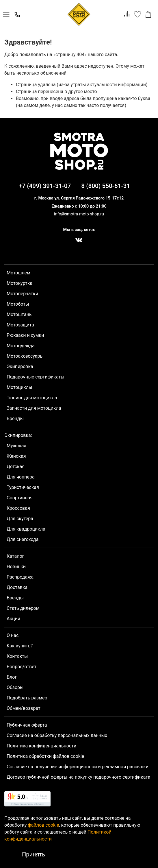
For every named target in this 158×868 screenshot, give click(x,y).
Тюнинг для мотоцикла (32, 398)
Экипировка (20, 366)
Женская (16, 456)
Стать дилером (23, 608)
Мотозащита (20, 325)
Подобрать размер (27, 698)
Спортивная (20, 498)
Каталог (15, 556)
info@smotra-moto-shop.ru (79, 214)
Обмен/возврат (24, 708)
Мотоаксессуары (25, 356)
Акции (13, 619)
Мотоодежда (21, 346)
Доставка (17, 587)
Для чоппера (21, 477)
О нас (13, 635)
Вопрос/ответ (22, 667)
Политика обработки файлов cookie (45, 756)
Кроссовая (18, 508)
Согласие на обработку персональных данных (57, 735)
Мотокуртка (19, 283)
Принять (34, 854)
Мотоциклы (19, 387)
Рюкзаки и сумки (25, 335)
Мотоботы (18, 304)
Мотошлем (18, 273)
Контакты (17, 656)
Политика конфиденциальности (41, 746)
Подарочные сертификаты (36, 377)
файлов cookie (43, 825)
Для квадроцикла (26, 529)
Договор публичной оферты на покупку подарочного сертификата (79, 777)
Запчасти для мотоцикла (34, 408)
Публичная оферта (27, 725)
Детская (16, 467)
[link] (27, 800)
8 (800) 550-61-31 (106, 186)
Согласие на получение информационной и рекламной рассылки (78, 767)
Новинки (16, 567)
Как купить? (20, 646)
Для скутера (20, 519)
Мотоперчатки (22, 294)
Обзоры (15, 687)
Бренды (15, 419)
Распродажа (20, 577)
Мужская (16, 446)
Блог (12, 677)
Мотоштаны (20, 314)
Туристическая (23, 487)
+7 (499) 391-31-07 (45, 186)
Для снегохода (23, 539)
